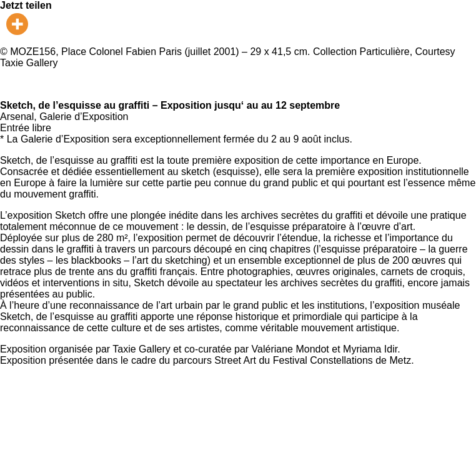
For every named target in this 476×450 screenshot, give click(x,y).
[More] (17, 24)
